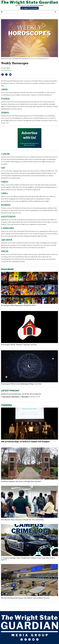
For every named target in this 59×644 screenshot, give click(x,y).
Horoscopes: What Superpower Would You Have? (19, 305)
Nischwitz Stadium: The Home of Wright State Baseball (21, 481)
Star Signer (7, 68)
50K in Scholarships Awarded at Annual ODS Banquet (25, 441)
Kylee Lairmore (7, 397)
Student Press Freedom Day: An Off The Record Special (21, 394)
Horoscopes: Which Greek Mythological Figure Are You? (21, 384)
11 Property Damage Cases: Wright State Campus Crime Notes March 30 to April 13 (28, 559)
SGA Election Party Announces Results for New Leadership (22, 520)
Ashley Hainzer (15, 397)
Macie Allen (25, 397)
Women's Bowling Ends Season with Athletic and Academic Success (25, 598)
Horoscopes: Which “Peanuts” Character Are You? (19, 345)
